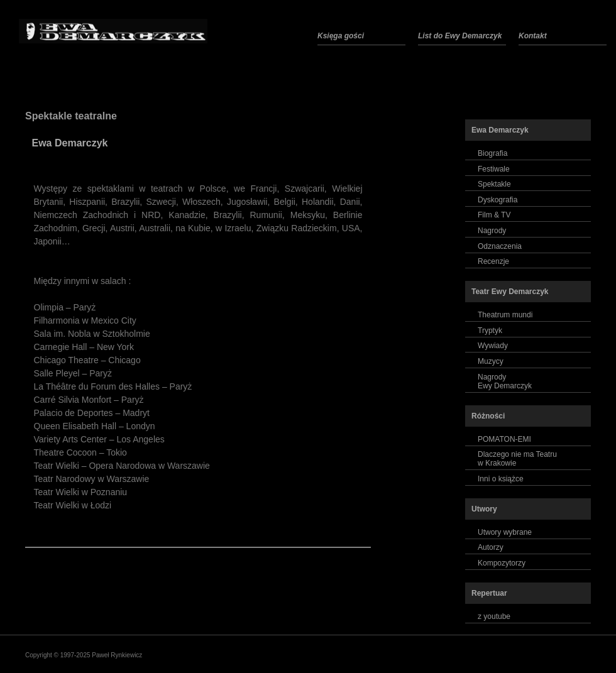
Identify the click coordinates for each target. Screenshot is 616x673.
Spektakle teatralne (71, 116)
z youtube (494, 616)
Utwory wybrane (505, 532)
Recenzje (493, 261)
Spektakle (494, 184)
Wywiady (493, 346)
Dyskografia (498, 200)
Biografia (492, 153)
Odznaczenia (500, 246)
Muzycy (491, 361)
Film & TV (494, 215)
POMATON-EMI (504, 439)
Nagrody (492, 231)
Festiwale (494, 169)
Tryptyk (490, 331)
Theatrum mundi (505, 315)
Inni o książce (501, 479)
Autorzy (491, 547)
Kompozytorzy (502, 563)
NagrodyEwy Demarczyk (505, 381)
